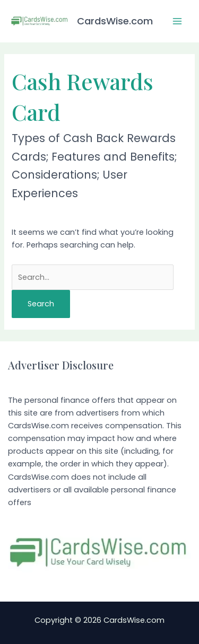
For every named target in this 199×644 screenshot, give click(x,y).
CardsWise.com (115, 21)
